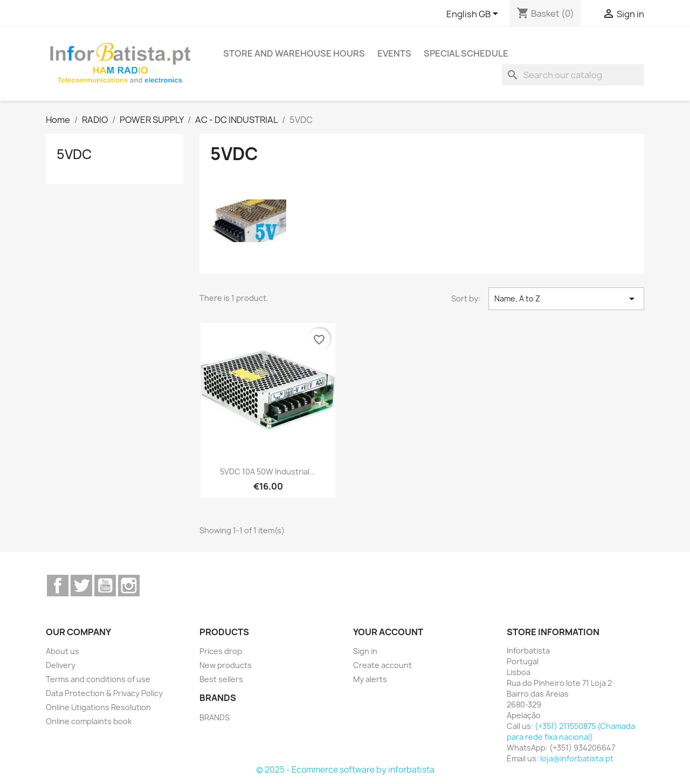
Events (394, 53)
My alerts (370, 679)
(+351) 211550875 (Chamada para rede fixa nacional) (571, 731)
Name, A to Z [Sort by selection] (566, 299)
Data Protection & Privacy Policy (104, 693)
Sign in (365, 651)
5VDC (74, 154)
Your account (388, 632)
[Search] (573, 75)
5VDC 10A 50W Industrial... (268, 472)
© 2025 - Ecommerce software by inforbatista (345, 770)
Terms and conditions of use (98, 679)
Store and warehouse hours (294, 53)
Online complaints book (89, 721)
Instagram (129, 586)
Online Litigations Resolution (98, 707)
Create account (382, 665)
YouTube (105, 586)
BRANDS (215, 717)
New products (226, 665)
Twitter (81, 586)
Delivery (61, 665)
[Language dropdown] (474, 15)
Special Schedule (466, 53)
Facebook (58, 586)
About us (63, 651)
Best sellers (221, 679)
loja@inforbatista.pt (577, 758)
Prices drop (221, 651)
